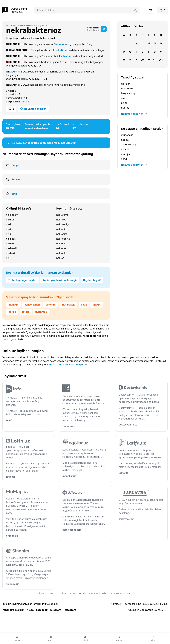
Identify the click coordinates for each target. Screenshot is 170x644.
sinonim (51, 305)
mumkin (13, 305)
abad (124, 159)
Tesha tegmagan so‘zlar (22, 280)
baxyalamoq (128, 93)
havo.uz (127, 593)
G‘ (149, 60)
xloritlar (126, 84)
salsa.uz (52, 593)
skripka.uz (62, 593)
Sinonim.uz (61, 44)
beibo (124, 103)
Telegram (55, 610)
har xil (12, 312)
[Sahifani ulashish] (104, 29)
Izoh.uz (68, 56)
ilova (84, 305)
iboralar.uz (104, 593)
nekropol (61, 248)
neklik (9, 224)
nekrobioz (62, 234)
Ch (161, 60)
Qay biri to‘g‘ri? (92, 280)
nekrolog (61, 244)
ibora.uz (43, 593)
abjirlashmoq (129, 145)
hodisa (125, 140)
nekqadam (12, 215)
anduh (97, 305)
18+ (166, 610)
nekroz (60, 258)
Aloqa (30, 610)
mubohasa (127, 135)
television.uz (84, 593)
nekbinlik (11, 239)
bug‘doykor (127, 89)
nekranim (62, 229)
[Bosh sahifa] (15, 10)
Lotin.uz (63, 50)
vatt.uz (95, 593)
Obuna (132, 610)
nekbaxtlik (12, 248)
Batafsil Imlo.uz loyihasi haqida (67, 365)
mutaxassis (68, 305)
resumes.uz (116, 593)
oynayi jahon (32, 305)
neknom (11, 220)
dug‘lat (125, 108)
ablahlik (126, 149)
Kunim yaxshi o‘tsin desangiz (60, 280)
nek (8, 258)
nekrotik (61, 253)
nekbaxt (11, 253)
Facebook (42, 610)
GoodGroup (146, 610)
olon (124, 98)
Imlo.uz (55, 336)
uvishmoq (41, 312)
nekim (10, 229)
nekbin (10, 244)
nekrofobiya (63, 239)
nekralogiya (63, 224)
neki (8, 234)
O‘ (142, 60)
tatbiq (26, 312)
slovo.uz (73, 593)
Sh (155, 60)
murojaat (126, 154)
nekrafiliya (62, 215)
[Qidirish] (136, 10)
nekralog (61, 220)
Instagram (70, 610)
